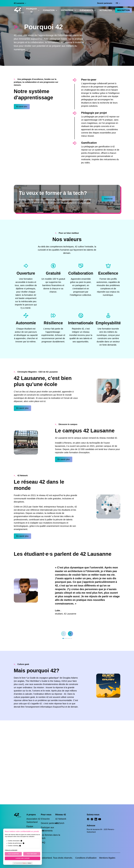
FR (118, 3)
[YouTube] (100, 819)
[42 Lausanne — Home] (19, 10)
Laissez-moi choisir (22, 858)
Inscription (123, 10)
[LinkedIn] (96, 819)
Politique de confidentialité (11, 850)
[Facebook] (88, 819)
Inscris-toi (108, 199)
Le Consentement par (23, 863)
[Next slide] (70, 634)
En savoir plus (22, 107)
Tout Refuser (32, 854)
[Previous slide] (64, 634)
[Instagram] (92, 819)
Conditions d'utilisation (86, 858)
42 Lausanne (20, 3)
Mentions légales (107, 858)
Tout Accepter (13, 854)
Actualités (106, 10)
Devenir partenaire (105, 3)
